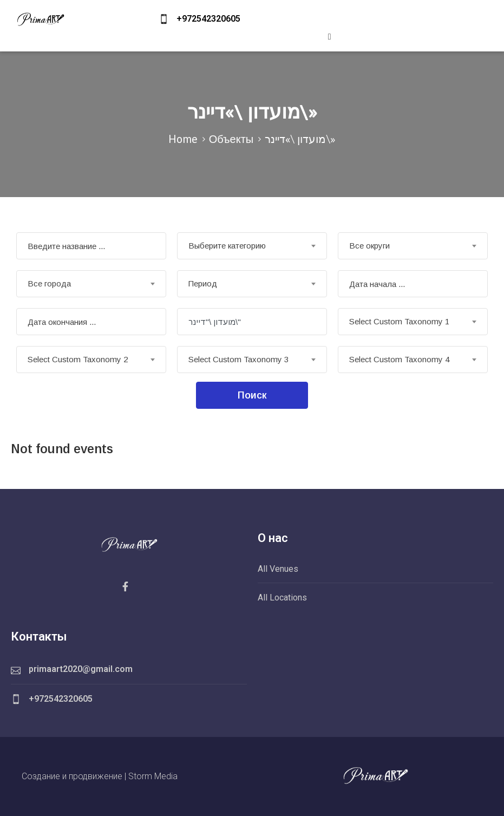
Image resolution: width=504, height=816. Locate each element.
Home (183, 139)
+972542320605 (208, 19)
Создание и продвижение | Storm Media (100, 776)
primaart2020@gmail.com (81, 669)
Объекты (231, 139)
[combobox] (252, 246)
